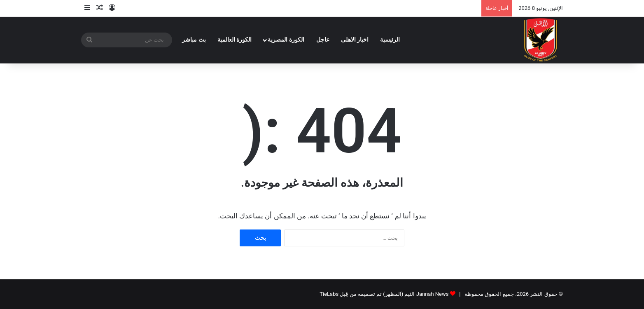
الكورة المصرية (286, 40)
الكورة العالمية (235, 40)
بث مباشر (194, 40)
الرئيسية (390, 40)
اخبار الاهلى (355, 40)
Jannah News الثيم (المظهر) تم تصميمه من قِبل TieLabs (384, 294)
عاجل (323, 40)
